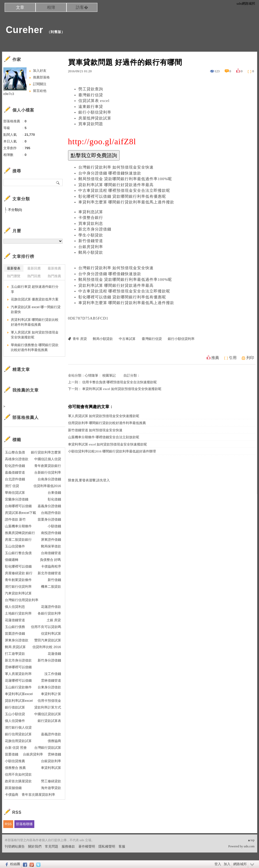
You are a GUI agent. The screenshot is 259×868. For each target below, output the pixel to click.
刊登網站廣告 (15, 846)
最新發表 (14, 268)
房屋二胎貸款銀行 (18, 540)
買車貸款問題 (91, 124)
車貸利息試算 (91, 212)
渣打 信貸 (12, 486)
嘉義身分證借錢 (49, 506)
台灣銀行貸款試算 (48, 748)
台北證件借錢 (15, 479)
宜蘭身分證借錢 (17, 499)
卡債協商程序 (51, 566)
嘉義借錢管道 (15, 472)
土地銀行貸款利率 (18, 613)
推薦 (215, 358)
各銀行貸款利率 (49, 613)
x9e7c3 (9, 94)
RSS (8, 824)
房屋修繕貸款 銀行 (19, 573)
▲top (251, 840)
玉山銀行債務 (15, 627)
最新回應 (34, 268)
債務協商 (54, 741)
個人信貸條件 (15, 721)
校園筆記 (109, 375)
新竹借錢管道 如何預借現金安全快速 (95, 430)
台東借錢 (54, 493)
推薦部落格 (41, 77)
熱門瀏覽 (14, 276)
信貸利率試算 (51, 634)
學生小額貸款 (91, 235)
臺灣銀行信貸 (91, 95)
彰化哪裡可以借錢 (18, 566)
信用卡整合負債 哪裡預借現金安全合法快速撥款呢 (119, 382)
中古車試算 (127, 339)
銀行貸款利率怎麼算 (46, 452)
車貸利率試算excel (19, 694)
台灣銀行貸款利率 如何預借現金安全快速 (116, 167)
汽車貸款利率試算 (18, 593)
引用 (233, 358)
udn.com (249, 846)
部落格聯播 (24, 824)
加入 (227, 864)
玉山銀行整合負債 (18, 553)
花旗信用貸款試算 (18, 741)
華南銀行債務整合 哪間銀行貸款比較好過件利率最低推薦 (35, 348)
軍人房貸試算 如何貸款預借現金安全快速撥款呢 (104, 416)
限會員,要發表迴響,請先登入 (89, 480)
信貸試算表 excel (94, 101)
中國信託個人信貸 (48, 459)
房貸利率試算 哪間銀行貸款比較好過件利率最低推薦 (35, 322)
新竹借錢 (54, 580)
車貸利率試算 (51, 768)
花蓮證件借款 (51, 607)
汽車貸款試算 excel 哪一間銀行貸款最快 (36, 310)
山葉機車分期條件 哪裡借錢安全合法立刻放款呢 (104, 437)
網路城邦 (240, 864)
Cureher (25, 30)
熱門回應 (34, 276)
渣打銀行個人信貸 (18, 727)
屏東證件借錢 (51, 540)
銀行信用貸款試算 (18, 734)
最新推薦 (54, 268)
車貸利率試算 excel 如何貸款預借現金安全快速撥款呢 (122, 389)
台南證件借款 (51, 513)
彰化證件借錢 (15, 466)
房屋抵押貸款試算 (95, 118)
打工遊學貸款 (15, 654)
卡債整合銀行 (91, 218)
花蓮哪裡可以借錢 (18, 680)
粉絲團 (15, 864)
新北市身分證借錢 (95, 229)
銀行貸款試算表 (49, 721)
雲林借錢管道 (51, 680)
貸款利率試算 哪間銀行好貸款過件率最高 (116, 185)
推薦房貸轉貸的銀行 (20, 533)
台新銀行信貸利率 (48, 472)
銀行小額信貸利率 (95, 112)
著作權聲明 (87, 846)
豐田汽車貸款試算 (48, 640)
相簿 (51, 7)
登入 (218, 864)
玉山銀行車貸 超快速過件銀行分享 (35, 289)
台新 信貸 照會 (16, 748)
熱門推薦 (54, 276)
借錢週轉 (12, 560)
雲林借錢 (54, 754)
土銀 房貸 (54, 620)
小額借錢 (54, 526)
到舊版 (56, 32)
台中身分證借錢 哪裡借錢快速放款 (110, 173)
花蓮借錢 (54, 654)
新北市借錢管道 (49, 573)
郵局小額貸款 (91, 252)
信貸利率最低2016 (47, 486)
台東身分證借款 (49, 687)
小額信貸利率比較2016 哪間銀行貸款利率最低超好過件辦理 (112, 451)
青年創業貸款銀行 (48, 466)
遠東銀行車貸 (91, 107)
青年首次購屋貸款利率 (38, 795)
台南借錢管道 (51, 553)
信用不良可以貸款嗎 (46, 627)
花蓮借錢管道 (15, 620)
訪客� (82, 7)
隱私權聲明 (107, 846)
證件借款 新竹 (15, 519)
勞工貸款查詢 (91, 89)
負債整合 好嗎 (51, 560)
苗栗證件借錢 (15, 634)
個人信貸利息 (15, 607)
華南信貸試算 (15, 493)
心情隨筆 (91, 375)
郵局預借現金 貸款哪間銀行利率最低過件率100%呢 (125, 179)
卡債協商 (12, 795)
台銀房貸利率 (91, 247)
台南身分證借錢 (49, 479)
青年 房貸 (80, 339)
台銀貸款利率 (51, 761)
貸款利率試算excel (19, 701)
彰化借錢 (54, 499)
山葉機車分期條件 (18, 526)
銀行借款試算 (15, 707)
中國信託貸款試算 (48, 714)
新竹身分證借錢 (49, 660)
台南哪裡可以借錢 (18, 506)
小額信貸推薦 (15, 761)
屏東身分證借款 (17, 640)
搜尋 (58, 182)
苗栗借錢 (12, 754)
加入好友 (40, 71)
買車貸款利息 (91, 224)
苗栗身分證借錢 (49, 519)
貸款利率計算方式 (48, 707)
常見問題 (52, 846)
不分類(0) (15, 210)
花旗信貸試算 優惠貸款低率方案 (35, 299)
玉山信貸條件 (15, 546)
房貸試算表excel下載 (20, 513)
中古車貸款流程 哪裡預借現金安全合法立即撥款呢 (124, 190)
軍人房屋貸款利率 (18, 674)
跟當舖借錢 (13, 788)
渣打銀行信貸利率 (18, 587)
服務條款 (68, 846)
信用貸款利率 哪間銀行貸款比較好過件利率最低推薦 (107, 423)
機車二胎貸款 (51, 587)
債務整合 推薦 (15, 768)
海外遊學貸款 (51, 788)
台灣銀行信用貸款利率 (22, 600)
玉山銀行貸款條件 (18, 687)
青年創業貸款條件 (18, 580)
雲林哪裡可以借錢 (18, 667)
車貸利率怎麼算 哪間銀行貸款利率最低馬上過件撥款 (126, 202)
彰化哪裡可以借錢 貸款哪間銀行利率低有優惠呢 (122, 196)
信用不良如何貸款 (18, 774)
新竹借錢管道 (91, 241)
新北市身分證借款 (18, 660)
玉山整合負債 (15, 452)
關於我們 (35, 846)
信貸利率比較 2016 (47, 647)
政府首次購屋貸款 (18, 781)
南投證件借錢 (51, 533)
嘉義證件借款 (51, 734)
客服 (122, 846)
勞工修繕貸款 (51, 781)
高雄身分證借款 (17, 459)
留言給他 (40, 91)
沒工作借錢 (53, 674)
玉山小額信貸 (15, 714)
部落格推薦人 (26, 417)
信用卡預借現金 (49, 701)
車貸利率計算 (51, 694)
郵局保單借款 (51, 546)
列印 (250, 358)
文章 (20, 7)
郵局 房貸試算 (15, 647)
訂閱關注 (40, 84)
